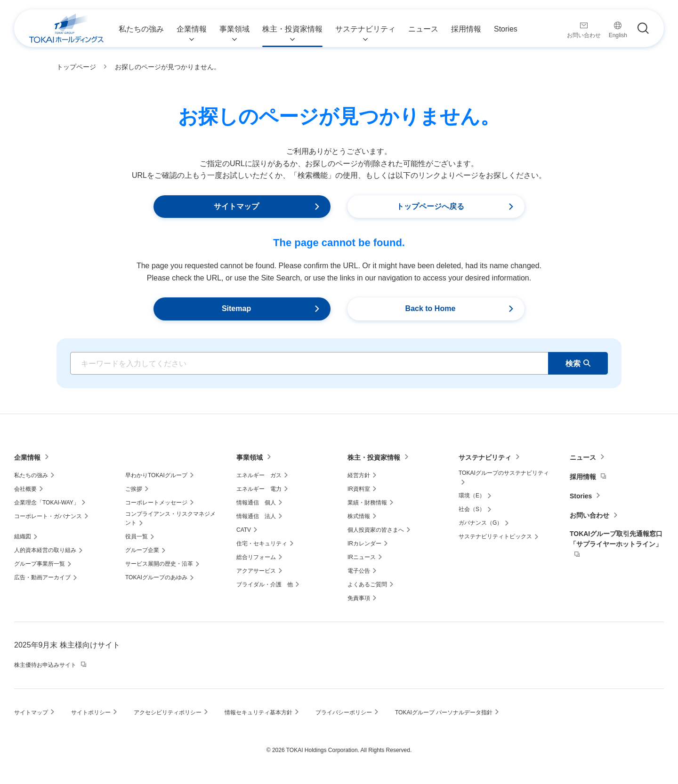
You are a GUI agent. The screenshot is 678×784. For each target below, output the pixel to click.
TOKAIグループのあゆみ (156, 577)
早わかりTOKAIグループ (156, 475)
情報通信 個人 (256, 503)
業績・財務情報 (367, 503)
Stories (581, 496)
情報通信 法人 (256, 516)
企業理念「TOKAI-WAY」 (47, 503)
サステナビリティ (485, 457)
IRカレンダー (364, 544)
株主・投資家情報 (374, 457)
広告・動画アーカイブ (42, 577)
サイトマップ (31, 712)
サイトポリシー (91, 712)
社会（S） (472, 509)
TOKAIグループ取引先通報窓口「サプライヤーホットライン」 (616, 539)
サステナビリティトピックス (495, 536)
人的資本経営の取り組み (45, 550)
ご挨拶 (134, 489)
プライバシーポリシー (344, 712)
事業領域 (250, 457)
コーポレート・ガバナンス (48, 516)
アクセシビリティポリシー (168, 712)
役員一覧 (137, 536)
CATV (244, 530)
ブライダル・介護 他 (265, 584)
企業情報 (27, 457)
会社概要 (25, 489)
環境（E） (472, 496)
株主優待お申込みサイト (45, 665)
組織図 (23, 536)
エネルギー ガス (259, 475)
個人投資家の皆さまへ (376, 530)
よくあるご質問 (367, 584)
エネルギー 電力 (259, 489)
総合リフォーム (256, 557)
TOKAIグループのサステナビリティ (504, 473)
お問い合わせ (589, 515)
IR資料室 (359, 489)
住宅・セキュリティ (262, 544)
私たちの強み (31, 475)
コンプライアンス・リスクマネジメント (170, 518)
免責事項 (359, 598)
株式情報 (359, 516)
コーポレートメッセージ (156, 503)
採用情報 (583, 477)
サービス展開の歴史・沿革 (159, 564)
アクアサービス (256, 571)
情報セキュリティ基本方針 (258, 712)
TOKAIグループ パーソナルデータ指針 (444, 712)
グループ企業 (142, 550)
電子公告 (359, 571)
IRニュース (362, 557)
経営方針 (359, 475)
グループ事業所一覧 (40, 564)
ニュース (583, 457)
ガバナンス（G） (480, 523)
